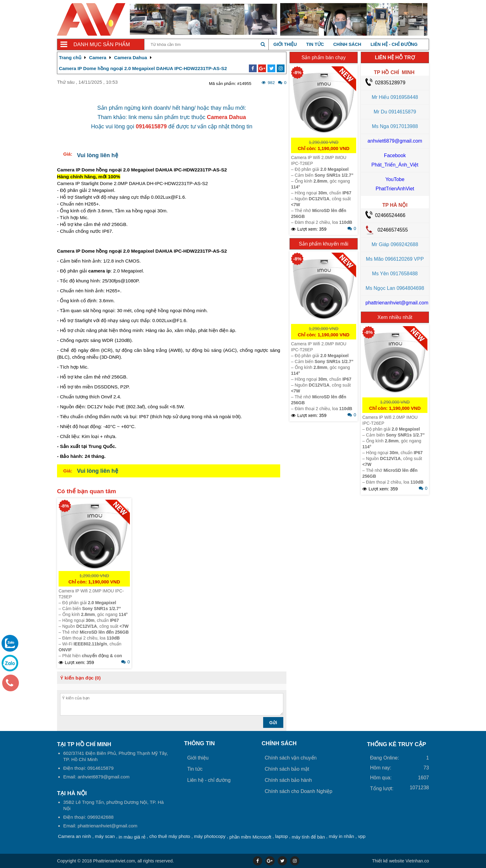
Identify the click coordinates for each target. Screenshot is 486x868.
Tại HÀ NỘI (72, 793)
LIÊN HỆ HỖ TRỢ (395, 58)
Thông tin (199, 743)
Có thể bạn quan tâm (86, 491)
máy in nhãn (342, 836)
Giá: (68, 154)
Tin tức (315, 44)
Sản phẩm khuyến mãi (324, 244)
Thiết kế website (388, 861)
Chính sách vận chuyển (291, 758)
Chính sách (347, 44)
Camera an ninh (75, 836)
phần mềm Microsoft (250, 837)
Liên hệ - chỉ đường (394, 44)
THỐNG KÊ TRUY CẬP (397, 744)
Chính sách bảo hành (288, 780)
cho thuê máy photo (170, 836)
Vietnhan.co (400, 861)
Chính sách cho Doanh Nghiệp (298, 791)
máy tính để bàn (308, 837)
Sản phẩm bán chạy (324, 58)
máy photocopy (210, 836)
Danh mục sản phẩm (102, 44)
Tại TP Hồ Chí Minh (84, 744)
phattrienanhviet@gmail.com (397, 303)
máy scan (105, 836)
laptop (282, 836)
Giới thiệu (285, 44)
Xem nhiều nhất (395, 317)
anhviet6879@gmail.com (395, 141)
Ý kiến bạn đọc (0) (80, 678)
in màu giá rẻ (132, 837)
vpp (362, 836)
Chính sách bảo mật (287, 769)
